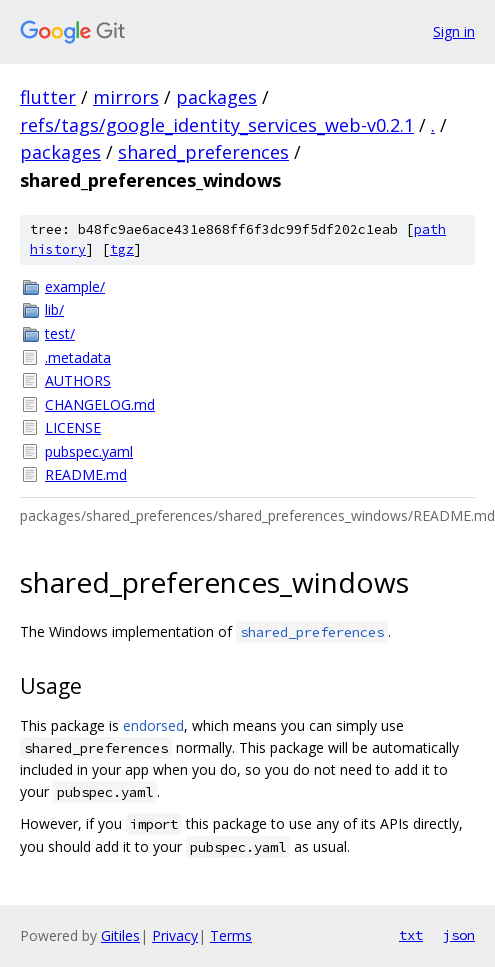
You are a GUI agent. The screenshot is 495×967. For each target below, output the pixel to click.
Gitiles (120, 935)
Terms (231, 935)
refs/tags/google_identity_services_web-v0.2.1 (217, 125)
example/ (75, 286)
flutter (48, 97)
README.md (86, 474)
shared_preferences (203, 152)
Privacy (175, 935)
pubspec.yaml (89, 451)
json (459, 935)
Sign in (454, 31)
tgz (122, 249)
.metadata (78, 357)
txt (411, 935)
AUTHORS (78, 380)
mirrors (126, 97)
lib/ (54, 309)
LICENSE (73, 427)
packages (216, 97)
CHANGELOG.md (100, 404)
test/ (60, 333)
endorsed (153, 725)
